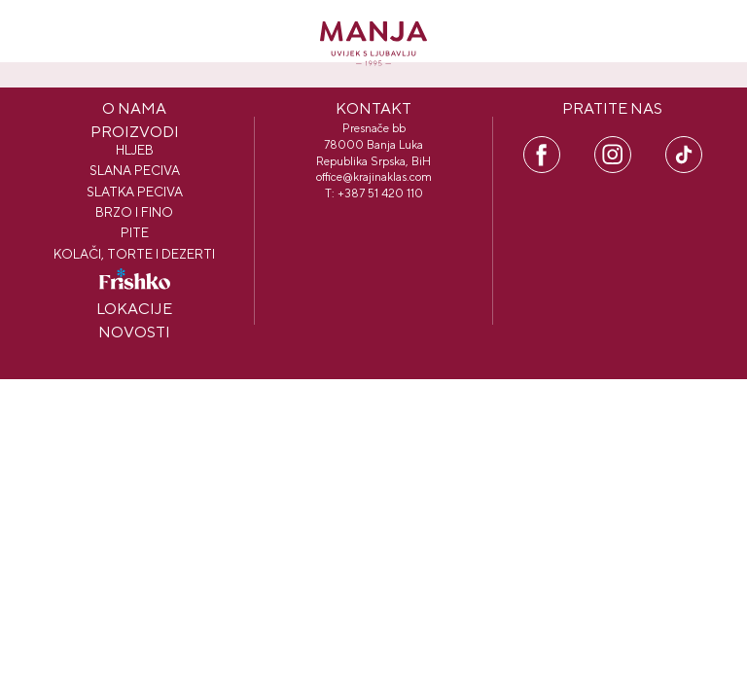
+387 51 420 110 (380, 193)
